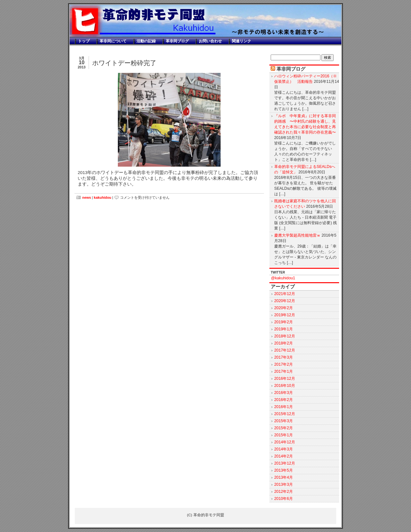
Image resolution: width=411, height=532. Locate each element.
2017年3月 (284, 357)
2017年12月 (285, 350)
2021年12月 (285, 294)
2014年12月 (285, 442)
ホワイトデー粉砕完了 (124, 63)
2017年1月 (284, 371)
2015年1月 (284, 435)
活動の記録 (146, 41)
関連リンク (241, 41)
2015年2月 (284, 428)
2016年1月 (284, 407)
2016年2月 (284, 400)
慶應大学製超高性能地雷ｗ (297, 235)
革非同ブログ (177, 41)
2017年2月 (284, 364)
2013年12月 (285, 463)
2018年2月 (284, 343)
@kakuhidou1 (283, 278)
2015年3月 (284, 421)
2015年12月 (285, 414)
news (87, 197)
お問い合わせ (210, 41)
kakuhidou (102, 197)
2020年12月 (285, 301)
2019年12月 (285, 315)
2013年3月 (284, 484)
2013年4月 (284, 477)
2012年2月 (284, 492)
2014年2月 (284, 456)
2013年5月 (284, 470)
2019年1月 (284, 329)
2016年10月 (285, 386)
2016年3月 (284, 393)
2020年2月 (284, 308)
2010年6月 (284, 499)
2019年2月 (284, 322)
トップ (84, 41)
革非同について (113, 41)
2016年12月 (285, 379)
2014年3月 (284, 449)
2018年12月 (285, 336)
